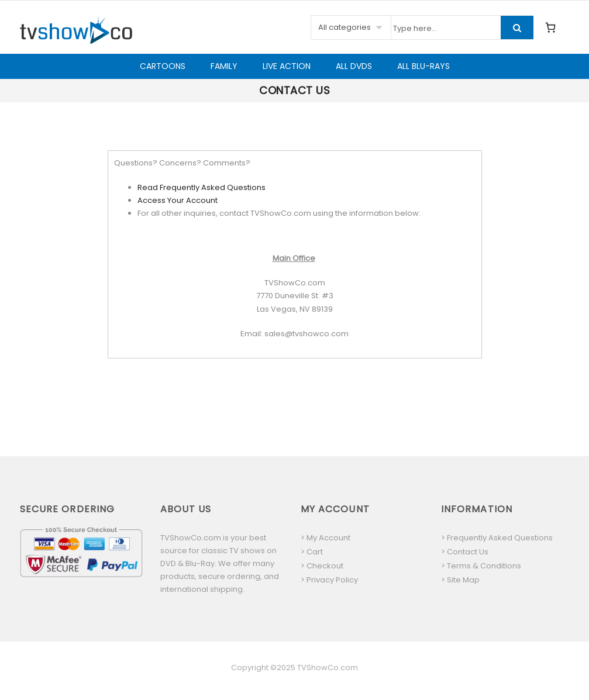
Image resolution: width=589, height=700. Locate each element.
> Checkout (322, 566)
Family (224, 66)
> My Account (325, 538)
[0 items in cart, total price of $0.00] (550, 27)
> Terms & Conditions (481, 566)
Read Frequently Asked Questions (201, 187)
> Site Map (460, 580)
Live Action (287, 66)
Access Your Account (178, 200)
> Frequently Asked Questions (497, 538)
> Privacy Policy (329, 580)
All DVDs (354, 66)
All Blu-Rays (423, 66)
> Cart (312, 552)
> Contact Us (465, 552)
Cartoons (163, 66)
